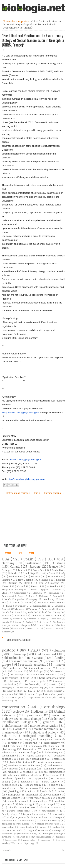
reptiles (29, 772)
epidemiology (12, 840)
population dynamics (14, 778)
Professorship (33, 684)
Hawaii (6, 586)
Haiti (8, 629)
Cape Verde (28, 625)
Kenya (6, 590)
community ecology (54, 769)
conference (16, 668)
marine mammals (46, 729)
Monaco (49, 629)
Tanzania (33, 609)
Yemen (59, 629)
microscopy (46, 840)
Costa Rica (39, 570)
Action (62, 791)
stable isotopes (27, 821)
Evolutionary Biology (17, 722)
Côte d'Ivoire (56, 619)
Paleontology (26, 804)
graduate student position (52, 694)
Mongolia (6, 622)
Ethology (47, 834)
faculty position (15, 691)
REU (30, 691)
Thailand (16, 602)
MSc (27, 678)
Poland (45, 580)
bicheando (18, 843)
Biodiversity (39, 712)
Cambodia (36, 615)
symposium (8, 694)
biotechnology (33, 775)
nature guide (39, 681)
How (20, 553)
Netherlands (17, 577)
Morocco (17, 619)
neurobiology (50, 811)
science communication (52, 772)
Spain (29, 559)
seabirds (47, 791)
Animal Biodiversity (50, 821)
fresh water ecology (39, 798)
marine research (56, 765)
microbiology (52, 743)
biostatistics (30, 749)
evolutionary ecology (16, 739)
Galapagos (21, 590)
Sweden (35, 567)
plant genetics (20, 817)
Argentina (19, 599)
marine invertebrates (49, 824)
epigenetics (42, 778)
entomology (59, 759)
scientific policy (17, 808)
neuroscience (10, 785)
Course (39, 658)
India (32, 596)
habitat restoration (12, 746)
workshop (39, 688)
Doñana (41, 602)
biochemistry (52, 752)
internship (19, 654)
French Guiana (54, 615)
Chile (5, 593)
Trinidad (6, 599)
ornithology (55, 707)
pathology (30, 843)
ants (58, 808)
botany (43, 739)
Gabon (57, 590)
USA (6, 559)
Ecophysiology (10, 814)
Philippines (19, 609)
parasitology (8, 827)
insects (37, 765)
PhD (35, 650)
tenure (7, 665)
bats (22, 759)
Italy (63, 573)
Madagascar (21, 593)
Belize (29, 602)
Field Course (16, 671)
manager (6, 688)
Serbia (29, 622)
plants (13, 762)
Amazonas (8, 596)
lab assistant (22, 688)
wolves (57, 827)
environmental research (52, 762)
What (31, 553)
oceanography (34, 785)
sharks (62, 798)
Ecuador (61, 580)
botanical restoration (13, 830)
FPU (21, 694)
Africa (51, 573)
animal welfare (10, 788)
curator (54, 684)
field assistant (47, 654)
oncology (56, 830)
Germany (9, 563)
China (21, 586)
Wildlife (20, 729)
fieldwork (41, 678)
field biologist (36, 671)
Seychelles (54, 593)
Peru (41, 583)
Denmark (54, 577)
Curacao (40, 625)
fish (6, 736)
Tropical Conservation (35, 814)
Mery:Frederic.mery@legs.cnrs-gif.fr (20, 412)
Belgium (13, 583)
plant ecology (9, 749)
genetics (50, 722)
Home (7, 21)
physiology (14, 791)
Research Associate (46, 675)
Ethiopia (62, 625)
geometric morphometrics (16, 824)
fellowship (16, 681)
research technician (24, 661)
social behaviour (18, 801)
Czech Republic (32, 573)
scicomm (53, 661)
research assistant (34, 665)
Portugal (7, 570)
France (16, 21)
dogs (31, 830)
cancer (47, 749)
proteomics (8, 834)
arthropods (14, 795)
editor (31, 694)
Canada (16, 567)
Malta (40, 629)
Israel (34, 590)
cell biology (54, 775)
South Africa (58, 570)
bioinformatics (12, 726)
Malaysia (44, 596)
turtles (27, 762)
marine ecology (13, 732)
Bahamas (7, 615)
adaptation (27, 782)
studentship (49, 698)
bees (62, 804)
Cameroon (47, 609)
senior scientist (53, 691)
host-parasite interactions (17, 811)
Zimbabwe (6, 632)
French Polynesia (24, 612)
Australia (59, 563)
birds (53, 719)
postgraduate (34, 698)
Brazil (28, 583)
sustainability (9, 756)
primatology (36, 746)
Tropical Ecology (35, 756)
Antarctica (53, 586)
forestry (13, 743)
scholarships (58, 678)
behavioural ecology (45, 732)
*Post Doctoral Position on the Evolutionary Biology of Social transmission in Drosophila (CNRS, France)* (33, 40)
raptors (31, 791)
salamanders (45, 837)
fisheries (54, 746)
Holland (43, 612)
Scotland (55, 583)
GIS (5, 729)
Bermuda (21, 615)
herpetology (32, 788)
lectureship (18, 675)
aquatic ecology (28, 752)
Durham (51, 625)
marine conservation (45, 726)
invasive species (17, 765)
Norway (36, 577)
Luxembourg (48, 599)
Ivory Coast (18, 629)
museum (14, 769)
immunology (41, 801)
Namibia (38, 593)
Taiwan (16, 625)
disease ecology (11, 798)
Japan (45, 590)
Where (8, 553)
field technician (13, 658)
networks (42, 830)
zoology (54, 785)
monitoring (31, 743)
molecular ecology (55, 788)
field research (58, 671)
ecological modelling (39, 736)
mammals (60, 739)
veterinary (14, 775)
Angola (44, 619)
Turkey (57, 612)
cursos (61, 668)
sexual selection (40, 808)
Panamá (7, 580)
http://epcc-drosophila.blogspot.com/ (27, 479)
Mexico (36, 586)
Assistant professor (40, 668)
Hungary (33, 599)
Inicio (37, 493)
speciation (8, 821)
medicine (13, 772)
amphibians (38, 759)
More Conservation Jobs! (19, 640)
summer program (15, 697)
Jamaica (30, 629)
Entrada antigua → (54, 493)
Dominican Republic (40, 606)
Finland (12, 573)
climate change (31, 719)
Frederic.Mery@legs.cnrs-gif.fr (25, 459)
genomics (34, 715)
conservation (15, 707)
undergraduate (10, 678)
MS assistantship (57, 688)
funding (60, 658)
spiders (44, 827)
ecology (18, 712)
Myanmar (32, 619)
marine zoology (30, 840)
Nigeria (18, 622)
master (60, 665)
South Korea (43, 622)
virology (57, 817)
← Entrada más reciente (16, 493)
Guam (5, 619)
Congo (21, 596)
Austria (22, 570)
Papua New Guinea (16, 606)
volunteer (59, 651)
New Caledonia (58, 602)
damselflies (60, 837)
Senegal (57, 596)
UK (51, 559)
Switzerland (34, 563)
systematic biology (28, 834)
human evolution (40, 817)
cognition (31, 769)
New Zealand (26, 580)
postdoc (26, 21)
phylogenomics (52, 795)
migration (32, 795)
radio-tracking (28, 827)
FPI (39, 691)
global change (47, 804)
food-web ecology (25, 837)
